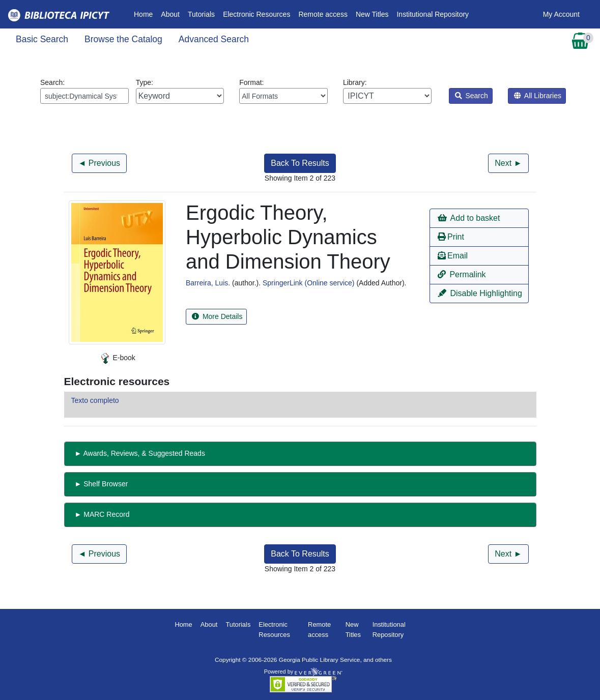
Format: (283, 91)
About (170, 14)
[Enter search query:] (84, 96)
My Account (561, 14)
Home (145, 13)
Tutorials (201, 14)
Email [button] (453, 256)
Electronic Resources (256, 14)
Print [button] (451, 237)
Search (472, 96)
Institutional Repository (433, 14)
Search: (84, 91)
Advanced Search (214, 39)
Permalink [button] (462, 274)
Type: (180, 91)
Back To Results (300, 163)
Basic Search (42, 39)
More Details (217, 316)
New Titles (372, 14)
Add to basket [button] (469, 218)
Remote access (323, 14)
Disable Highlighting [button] (480, 293)
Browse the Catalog (123, 39)
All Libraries (538, 96)
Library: (387, 91)
